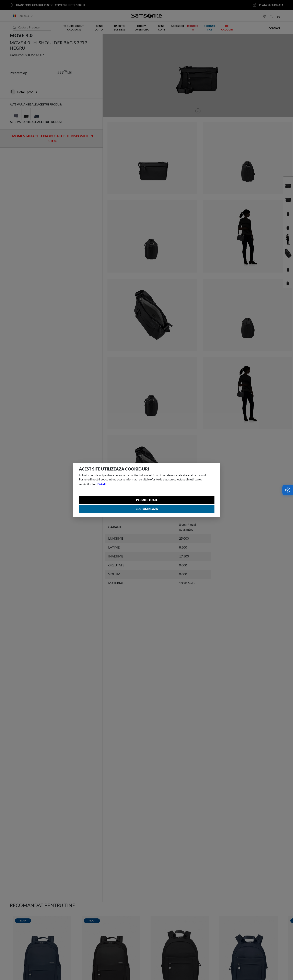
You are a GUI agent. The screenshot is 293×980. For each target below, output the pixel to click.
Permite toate (147, 500)
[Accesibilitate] (288, 490)
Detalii (102, 483)
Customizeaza (147, 510)
